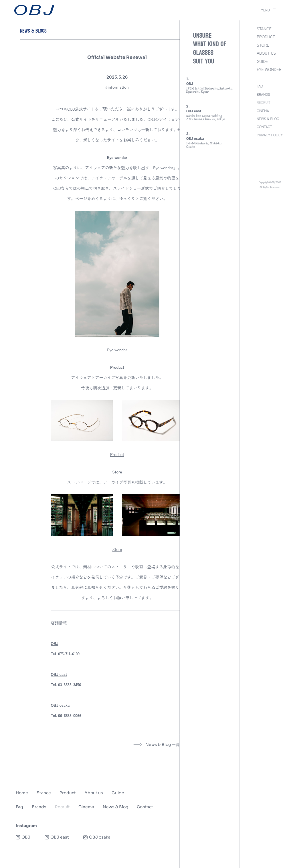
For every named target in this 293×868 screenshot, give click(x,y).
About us (94, 793)
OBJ (55, 643)
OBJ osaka (60, 705)
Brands (39, 807)
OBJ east (59, 674)
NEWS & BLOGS (33, 31)
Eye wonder (117, 350)
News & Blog (115, 807)
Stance (44, 793)
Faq (19, 807)
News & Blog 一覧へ (159, 744)
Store (117, 549)
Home (22, 793)
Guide (118, 793)
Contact (145, 807)
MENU (268, 10)
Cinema (86, 807)
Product (117, 454)
